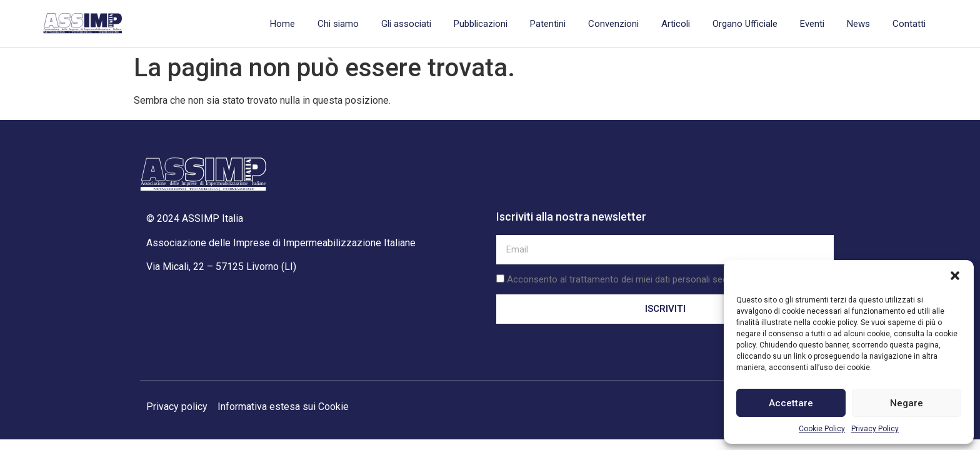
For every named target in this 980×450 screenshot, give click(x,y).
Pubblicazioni (481, 24)
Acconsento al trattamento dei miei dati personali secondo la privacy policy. (662, 279)
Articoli (676, 24)
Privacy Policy (875, 429)
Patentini (548, 24)
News (858, 24)
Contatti (909, 24)
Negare (907, 403)
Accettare (791, 403)
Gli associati (406, 24)
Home (282, 24)
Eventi (812, 24)
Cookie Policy (822, 429)
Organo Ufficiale (745, 24)
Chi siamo (338, 24)
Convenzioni (613, 24)
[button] (955, 276)
